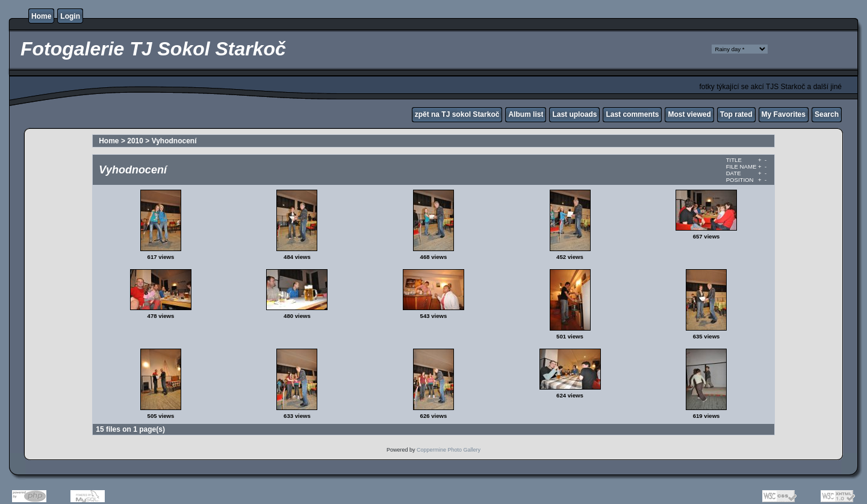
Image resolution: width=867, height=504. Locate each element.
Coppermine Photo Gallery (449, 450)
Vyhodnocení (174, 141)
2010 (135, 141)
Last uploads (574, 114)
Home (41, 16)
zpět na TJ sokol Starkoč (457, 114)
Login (70, 16)
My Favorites (784, 114)
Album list (526, 114)
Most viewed (689, 114)
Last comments (632, 114)
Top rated (736, 114)
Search (827, 114)
